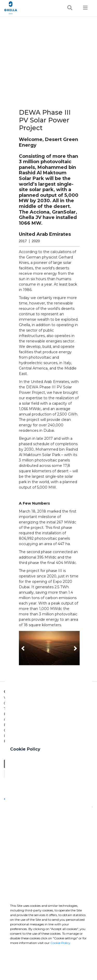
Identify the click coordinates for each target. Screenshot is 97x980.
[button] (49, 648)
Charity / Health (56, 764)
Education (31, 764)
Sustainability (16, 773)
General (12, 764)
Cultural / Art (41, 773)
